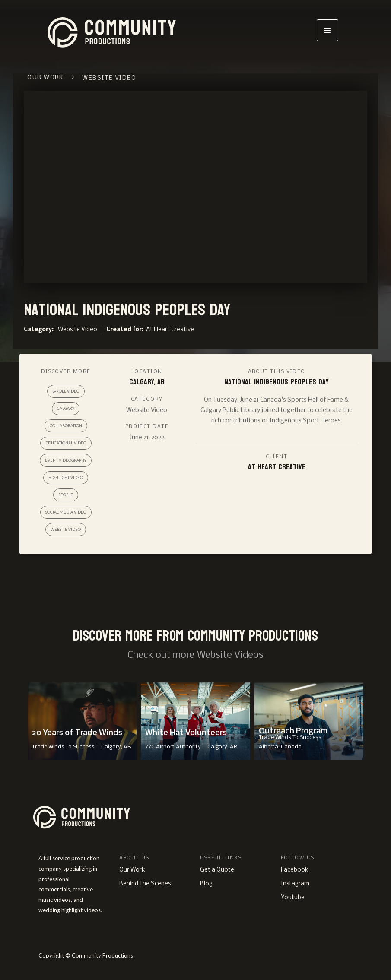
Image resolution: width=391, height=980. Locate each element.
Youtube (293, 898)
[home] (158, 30)
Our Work (132, 870)
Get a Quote (217, 870)
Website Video (78, 330)
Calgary (66, 408)
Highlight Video (66, 477)
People (66, 495)
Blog (206, 884)
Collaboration (66, 426)
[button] (327, 30)
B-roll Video (66, 391)
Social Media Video (66, 512)
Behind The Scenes (145, 884)
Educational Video (66, 443)
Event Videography (66, 460)
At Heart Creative (170, 330)
